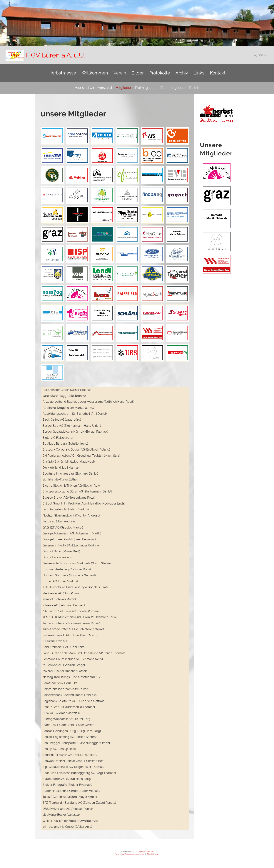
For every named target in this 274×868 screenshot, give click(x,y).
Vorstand (105, 88)
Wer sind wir (85, 88)
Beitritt (194, 88)
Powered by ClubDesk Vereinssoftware (129, 854)
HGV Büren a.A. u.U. (55, 55)
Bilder (138, 73)
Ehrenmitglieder (173, 88)
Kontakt (218, 73)
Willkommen (95, 73)
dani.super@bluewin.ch (144, 851)
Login (260, 55)
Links (199, 73)
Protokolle (160, 73)
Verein (120, 73)
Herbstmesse (62, 73)
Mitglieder (123, 88)
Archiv (182, 73)
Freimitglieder (146, 88)
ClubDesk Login (153, 854)
